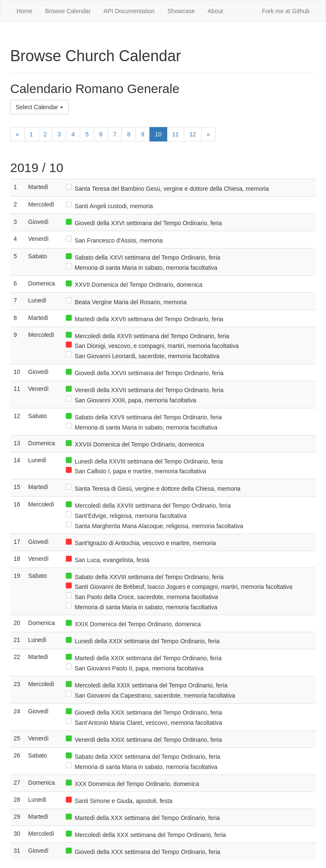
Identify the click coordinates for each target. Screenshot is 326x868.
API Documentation (129, 11)
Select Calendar (39, 107)
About (215, 11)
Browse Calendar (68, 11)
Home (24, 11)
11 (176, 134)
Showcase (181, 11)
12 (193, 134)
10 (158, 134)
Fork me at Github (286, 11)
